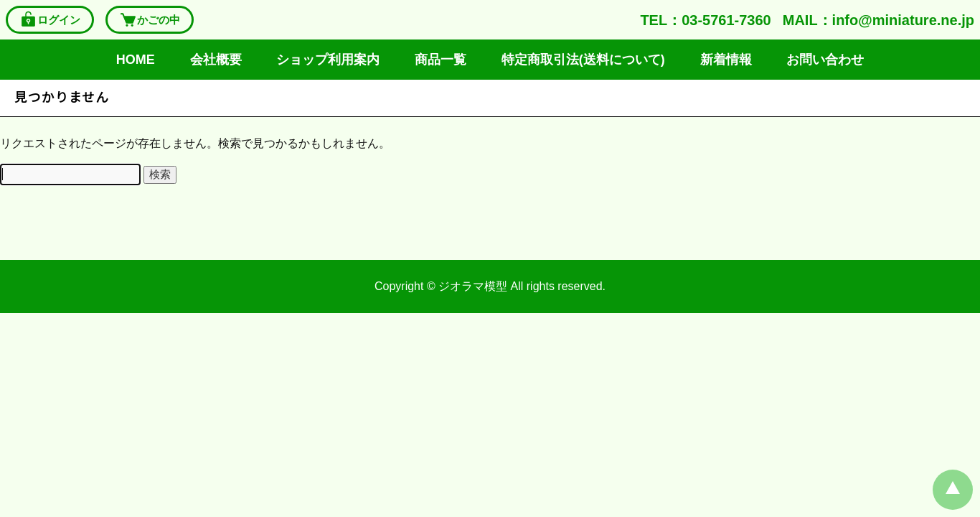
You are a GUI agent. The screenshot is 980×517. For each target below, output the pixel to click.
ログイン (50, 20)
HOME (136, 60)
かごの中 (150, 20)
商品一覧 (440, 60)
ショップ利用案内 (328, 60)
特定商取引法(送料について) (583, 60)
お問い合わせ (825, 60)
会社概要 (216, 60)
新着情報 (726, 60)
